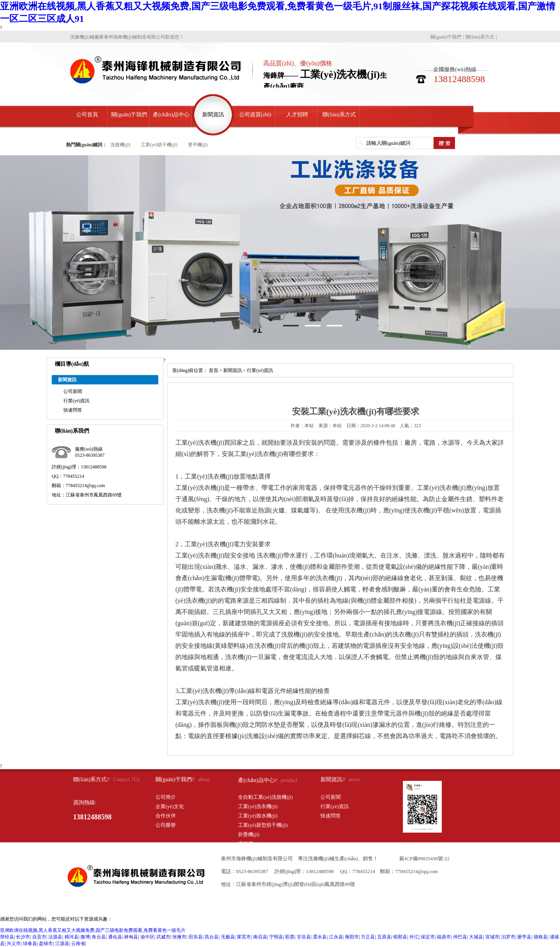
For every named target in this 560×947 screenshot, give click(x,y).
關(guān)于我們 (446, 37)
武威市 (163, 937)
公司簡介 (166, 797)
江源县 (62, 943)
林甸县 (131, 937)
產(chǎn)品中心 (171, 115)
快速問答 (73, 410)
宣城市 (492, 937)
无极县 (228, 937)
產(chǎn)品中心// (258, 780)
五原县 (384, 937)
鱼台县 (99, 937)
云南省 (78, 943)
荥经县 (7, 937)
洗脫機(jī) (120, 145)
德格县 (541, 937)
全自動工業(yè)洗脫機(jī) (265, 797)
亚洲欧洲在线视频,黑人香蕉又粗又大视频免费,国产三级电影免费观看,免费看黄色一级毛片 (93, 930)
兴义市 (14, 943)
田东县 (196, 937)
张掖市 (179, 937)
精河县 (72, 937)
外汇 (414, 937)
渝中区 (147, 937)
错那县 (400, 937)
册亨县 (524, 937)
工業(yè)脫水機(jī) (258, 816)
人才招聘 (297, 115)
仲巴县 (460, 937)
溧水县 (320, 937)
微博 (85, 937)
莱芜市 (244, 937)
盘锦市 (46, 943)
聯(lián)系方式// (91, 780)
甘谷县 (304, 937)
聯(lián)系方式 (480, 37)
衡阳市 (352, 937)
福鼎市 (444, 937)
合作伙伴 (166, 816)
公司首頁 (87, 115)
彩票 (290, 937)
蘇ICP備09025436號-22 (424, 858)
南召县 (260, 937)
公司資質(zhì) (255, 115)
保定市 (428, 937)
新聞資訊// (333, 780)
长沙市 (23, 937)
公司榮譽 (166, 825)
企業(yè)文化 (170, 806)
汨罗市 (508, 937)
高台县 (212, 937)
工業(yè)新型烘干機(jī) (263, 825)
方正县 (368, 937)
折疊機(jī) (249, 834)
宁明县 (276, 937)
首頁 (213, 370)
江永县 (336, 937)
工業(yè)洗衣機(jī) (258, 806)
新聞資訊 (213, 115)
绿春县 (30, 943)
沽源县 (55, 937)
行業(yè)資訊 (76, 401)
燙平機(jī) (198, 145)
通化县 (115, 937)
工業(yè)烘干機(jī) (159, 145)
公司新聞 (73, 391)
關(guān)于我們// (175, 780)
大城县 (476, 937)
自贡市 (39, 937)
